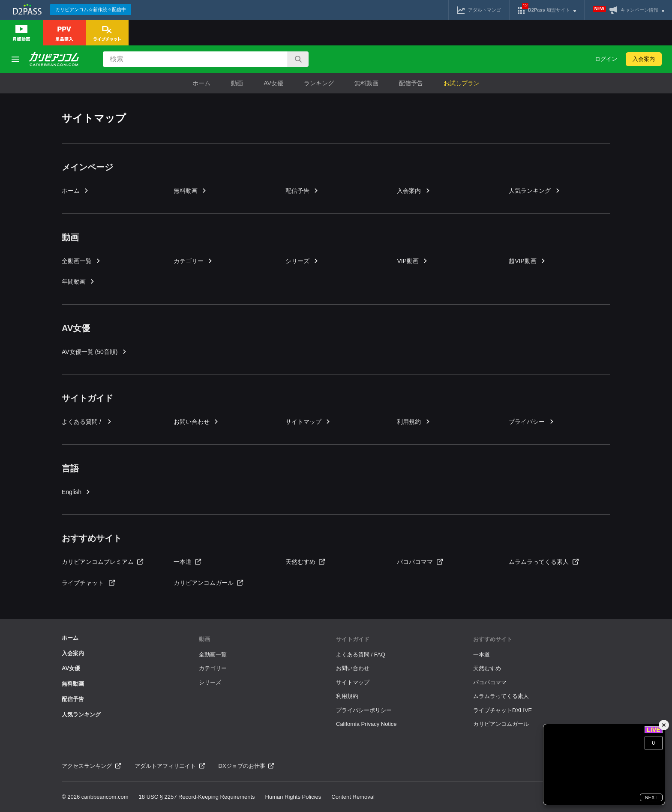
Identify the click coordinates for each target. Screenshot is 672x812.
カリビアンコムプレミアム (102, 562)
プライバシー (531, 422)
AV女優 (273, 83)
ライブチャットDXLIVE (502, 710)
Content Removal (353, 797)
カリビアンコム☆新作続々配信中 (91, 9)
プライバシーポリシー (364, 710)
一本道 (187, 562)
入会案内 (644, 59)
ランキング (319, 83)
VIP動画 (412, 261)
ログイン (606, 59)
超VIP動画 (527, 261)
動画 (237, 83)
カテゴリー (193, 261)
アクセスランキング (91, 766)
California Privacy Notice (366, 724)
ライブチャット (88, 583)
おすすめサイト (493, 639)
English (76, 492)
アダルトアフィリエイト (170, 766)
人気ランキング (534, 191)
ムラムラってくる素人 (543, 562)
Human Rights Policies (293, 797)
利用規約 (414, 422)
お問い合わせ (196, 422)
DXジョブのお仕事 (246, 766)
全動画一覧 (81, 261)
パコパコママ (420, 562)
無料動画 (366, 83)
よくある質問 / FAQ (361, 655)
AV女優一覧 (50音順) (94, 352)
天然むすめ (305, 562)
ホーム (201, 83)
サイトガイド (353, 639)
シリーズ (302, 261)
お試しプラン (462, 83)
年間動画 (78, 282)
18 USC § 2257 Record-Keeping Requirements (197, 797)
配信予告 (411, 83)
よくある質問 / (87, 422)
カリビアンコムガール (208, 583)
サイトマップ (308, 422)
